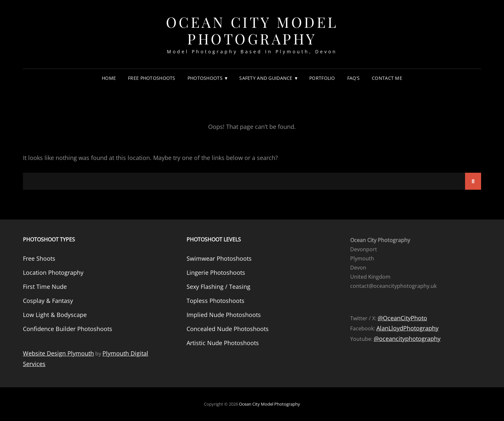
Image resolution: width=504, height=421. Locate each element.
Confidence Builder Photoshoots (68, 329)
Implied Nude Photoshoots (224, 315)
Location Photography (53, 272)
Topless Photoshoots (216, 301)
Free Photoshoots (152, 78)
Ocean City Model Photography (252, 30)
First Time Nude (45, 287)
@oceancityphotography (407, 339)
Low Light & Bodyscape (55, 315)
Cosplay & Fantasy (48, 301)
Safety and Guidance (266, 78)
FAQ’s (353, 78)
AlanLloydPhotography (407, 328)
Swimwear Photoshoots (219, 258)
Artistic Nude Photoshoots (223, 343)
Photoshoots (205, 78)
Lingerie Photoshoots (216, 272)
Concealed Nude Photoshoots (228, 329)
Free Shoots (39, 258)
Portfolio (322, 78)
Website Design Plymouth (58, 353)
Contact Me (387, 78)
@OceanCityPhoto (402, 318)
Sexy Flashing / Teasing (218, 287)
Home (109, 78)
